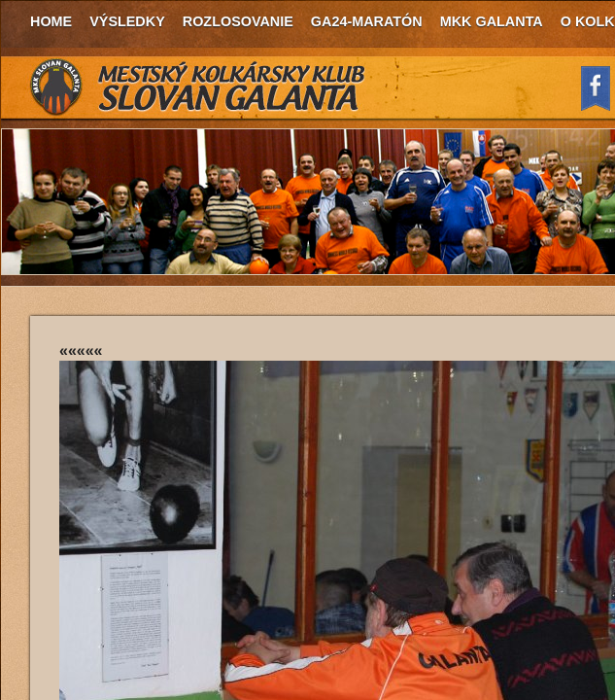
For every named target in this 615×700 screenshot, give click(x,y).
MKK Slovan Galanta (198, 87)
